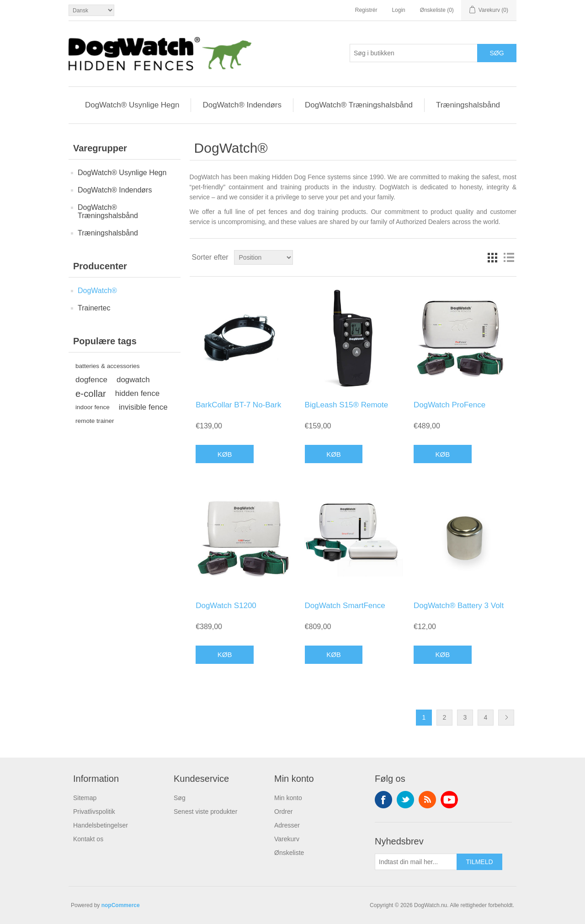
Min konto (288, 798)
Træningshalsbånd (468, 105)
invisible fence (143, 407)
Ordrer (283, 812)
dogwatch (133, 380)
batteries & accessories (108, 366)
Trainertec (94, 308)
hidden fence (137, 393)
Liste (509, 257)
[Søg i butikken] (414, 53)
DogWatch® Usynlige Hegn (132, 105)
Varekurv (287, 839)
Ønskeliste (289, 853)
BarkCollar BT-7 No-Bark (238, 405)
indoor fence (93, 407)
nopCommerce (121, 905)
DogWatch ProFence (449, 405)
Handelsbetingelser (101, 825)
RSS (427, 800)
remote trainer (95, 421)
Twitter (405, 800)
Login (398, 10)
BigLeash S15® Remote (347, 405)
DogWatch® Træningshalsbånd (359, 105)
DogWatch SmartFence (345, 606)
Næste (506, 718)
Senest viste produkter (205, 812)
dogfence (91, 380)
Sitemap (85, 798)
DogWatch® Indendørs (242, 105)
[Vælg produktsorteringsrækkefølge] (263, 257)
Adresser (287, 825)
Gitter (492, 257)
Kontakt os (88, 839)
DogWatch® (97, 291)
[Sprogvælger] (91, 10)
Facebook (383, 800)
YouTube (449, 800)
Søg (180, 798)
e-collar (91, 394)
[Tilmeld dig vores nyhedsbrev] (416, 862)
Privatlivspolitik (94, 812)
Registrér (366, 10)
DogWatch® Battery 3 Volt (459, 606)
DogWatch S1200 (226, 606)
